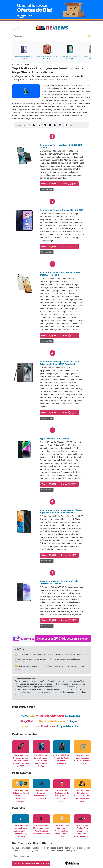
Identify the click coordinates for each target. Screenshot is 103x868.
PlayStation (29, 721)
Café (32, 716)
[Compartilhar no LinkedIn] (45, 125)
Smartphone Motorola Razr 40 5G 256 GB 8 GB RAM (61, 146)
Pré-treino (48, 726)
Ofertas (49, 184)
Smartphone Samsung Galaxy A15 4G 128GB (61, 210)
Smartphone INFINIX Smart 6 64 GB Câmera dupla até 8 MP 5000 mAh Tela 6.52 (61, 511)
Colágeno (73, 721)
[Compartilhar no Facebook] (34, 125)
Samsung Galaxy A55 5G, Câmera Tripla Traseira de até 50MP (59, 582)
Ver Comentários (47, 189)
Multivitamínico (50, 716)
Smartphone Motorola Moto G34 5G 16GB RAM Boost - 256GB (60, 274)
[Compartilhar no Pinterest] (55, 125)
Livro (24, 716)
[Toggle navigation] (15, 27)
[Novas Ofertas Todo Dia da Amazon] (51, 10)
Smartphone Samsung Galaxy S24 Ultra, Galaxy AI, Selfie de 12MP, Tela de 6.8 (59, 363)
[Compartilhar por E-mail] (66, 125)
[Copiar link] (71, 125)
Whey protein (30, 726)
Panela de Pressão (53, 721)
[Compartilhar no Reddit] (60, 125)
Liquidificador (68, 726)
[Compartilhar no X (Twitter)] (39, 125)
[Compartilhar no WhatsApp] (29, 125)
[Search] (48, 36)
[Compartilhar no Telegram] (50, 125)
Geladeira (72, 716)
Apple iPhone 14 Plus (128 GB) (54, 439)
